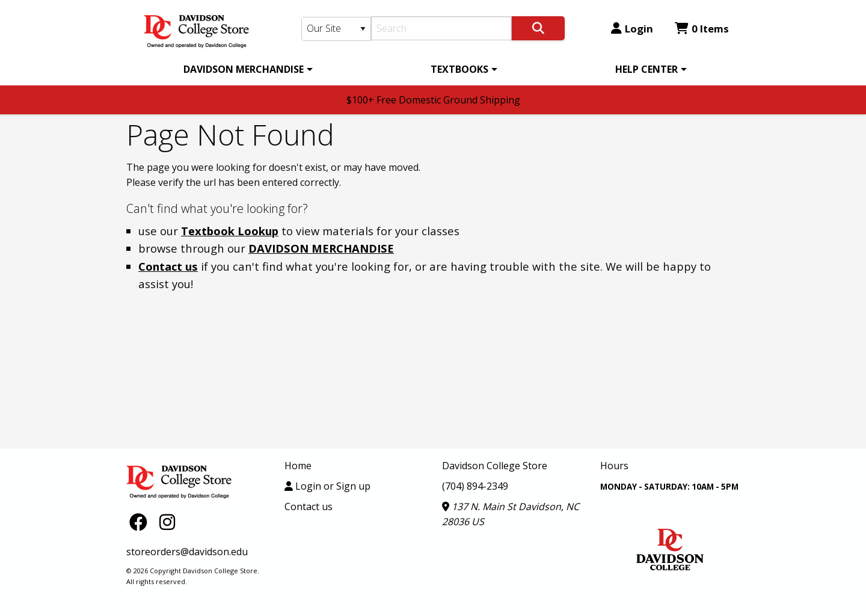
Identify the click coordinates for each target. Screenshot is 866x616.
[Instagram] (167, 521)
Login (632, 29)
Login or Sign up (327, 486)
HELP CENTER (646, 69)
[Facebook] (141, 521)
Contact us (168, 266)
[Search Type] (336, 29)
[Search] (442, 28)
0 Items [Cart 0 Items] (702, 29)
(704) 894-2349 (475, 486)
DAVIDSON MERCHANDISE (244, 69)
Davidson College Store (495, 466)
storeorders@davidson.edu (187, 552)
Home (298, 466)
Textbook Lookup (230, 231)
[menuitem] (246, 69)
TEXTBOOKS (459, 69)
